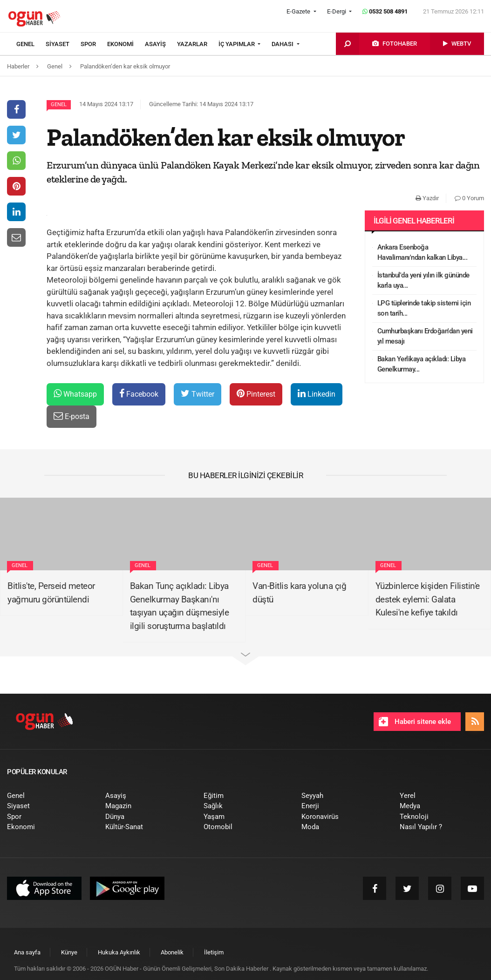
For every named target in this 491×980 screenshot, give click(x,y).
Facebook (139, 394)
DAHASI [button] (283, 44)
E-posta (72, 416)
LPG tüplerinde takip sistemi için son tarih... (424, 308)
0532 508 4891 (385, 11)
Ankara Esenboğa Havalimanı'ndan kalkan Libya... (423, 253)
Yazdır (427, 198)
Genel (59, 105)
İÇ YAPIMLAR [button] (237, 44)
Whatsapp (75, 394)
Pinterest (256, 394)
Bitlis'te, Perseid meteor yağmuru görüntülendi (51, 593)
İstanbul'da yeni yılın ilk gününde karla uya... (423, 280)
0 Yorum (469, 198)
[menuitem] (31, 44)
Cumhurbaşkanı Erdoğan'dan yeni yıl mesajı (425, 336)
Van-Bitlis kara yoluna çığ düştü (299, 593)
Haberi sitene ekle (415, 722)
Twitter (198, 394)
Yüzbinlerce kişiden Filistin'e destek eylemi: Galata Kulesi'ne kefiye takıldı (428, 599)
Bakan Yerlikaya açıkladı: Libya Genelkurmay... (422, 364)
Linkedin (317, 394)
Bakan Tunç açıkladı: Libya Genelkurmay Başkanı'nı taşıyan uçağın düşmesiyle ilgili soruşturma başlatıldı (180, 606)
